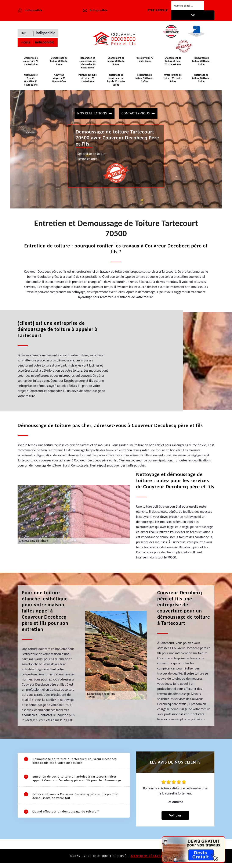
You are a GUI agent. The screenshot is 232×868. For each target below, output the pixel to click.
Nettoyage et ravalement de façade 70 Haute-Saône (116, 81)
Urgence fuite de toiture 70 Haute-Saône (173, 79)
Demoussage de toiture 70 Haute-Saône (59, 64)
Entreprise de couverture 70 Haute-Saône (31, 64)
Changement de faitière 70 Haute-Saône (116, 64)
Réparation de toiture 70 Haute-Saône (144, 79)
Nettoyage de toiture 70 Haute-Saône (201, 78)
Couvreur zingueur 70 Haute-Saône (59, 78)
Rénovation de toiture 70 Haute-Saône (201, 64)
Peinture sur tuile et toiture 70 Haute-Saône (88, 79)
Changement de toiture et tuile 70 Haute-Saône (173, 64)
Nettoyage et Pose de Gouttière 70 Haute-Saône (31, 79)
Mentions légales (147, 861)
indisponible (95, 10)
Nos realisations (92, 112)
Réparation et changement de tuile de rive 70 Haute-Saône (88, 66)
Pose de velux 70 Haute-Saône (144, 62)
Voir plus (175, 820)
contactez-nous (136, 112)
